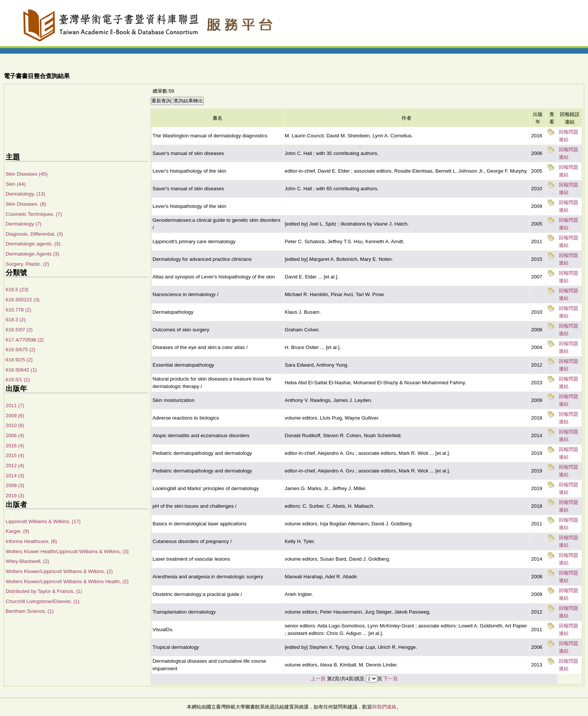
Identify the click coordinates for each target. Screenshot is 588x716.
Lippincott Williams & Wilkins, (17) (43, 521)
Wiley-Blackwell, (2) (27, 561)
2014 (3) (15, 476)
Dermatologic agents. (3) (33, 244)
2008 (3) (15, 485)
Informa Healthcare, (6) (31, 541)
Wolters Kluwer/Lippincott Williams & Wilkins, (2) (59, 571)
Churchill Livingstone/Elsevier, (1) (43, 601)
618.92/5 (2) (19, 360)
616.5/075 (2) (20, 350)
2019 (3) (15, 496)
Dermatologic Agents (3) (32, 254)
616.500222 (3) (22, 300)
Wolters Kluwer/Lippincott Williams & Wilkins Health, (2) (67, 581)
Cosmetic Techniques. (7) (34, 214)
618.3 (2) (16, 320)
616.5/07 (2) (19, 330)
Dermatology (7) (24, 224)
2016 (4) (15, 446)
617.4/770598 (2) (25, 340)
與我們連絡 (384, 707)
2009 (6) (15, 416)
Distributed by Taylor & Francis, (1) (44, 591)
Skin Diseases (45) (27, 174)
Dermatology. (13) (25, 194)
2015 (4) (15, 455)
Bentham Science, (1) (30, 611)
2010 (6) (15, 425)
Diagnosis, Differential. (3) (34, 234)
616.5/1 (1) (18, 380)
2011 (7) (15, 405)
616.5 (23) (17, 290)
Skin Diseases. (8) (26, 204)
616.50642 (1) (21, 370)
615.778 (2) (18, 310)
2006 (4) (15, 435)
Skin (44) (16, 184)
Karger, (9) (17, 531)
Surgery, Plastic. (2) (27, 264)
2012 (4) (15, 466)
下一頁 (391, 679)
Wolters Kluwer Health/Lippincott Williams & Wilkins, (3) (67, 551)
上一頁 (318, 679)
